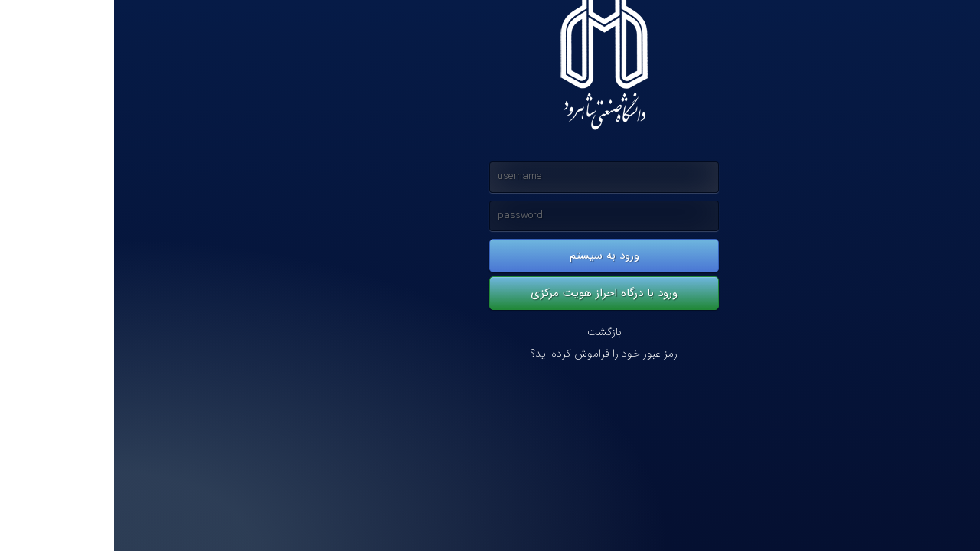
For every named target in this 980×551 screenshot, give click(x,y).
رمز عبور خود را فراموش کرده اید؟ (490, 354)
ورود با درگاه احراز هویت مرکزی (490, 293)
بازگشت (490, 333)
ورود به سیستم (490, 256)
